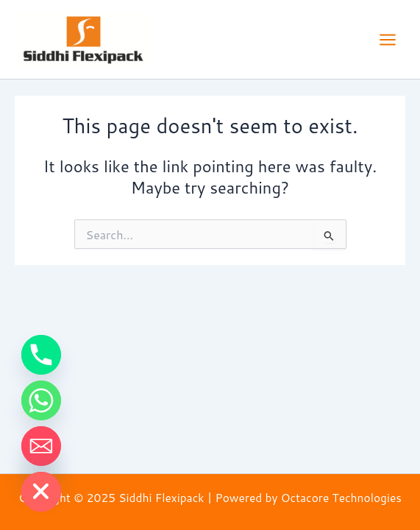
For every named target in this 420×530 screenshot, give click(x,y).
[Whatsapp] (41, 400)
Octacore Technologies (341, 498)
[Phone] (41, 355)
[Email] (41, 446)
